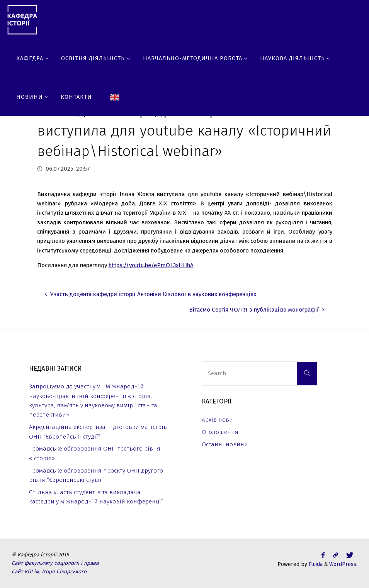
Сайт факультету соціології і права (55, 563)
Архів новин (219, 420)
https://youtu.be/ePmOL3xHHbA (151, 265)
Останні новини (225, 444)
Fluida (315, 564)
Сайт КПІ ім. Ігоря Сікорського (49, 572)
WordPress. (343, 564)
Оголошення (220, 432)
